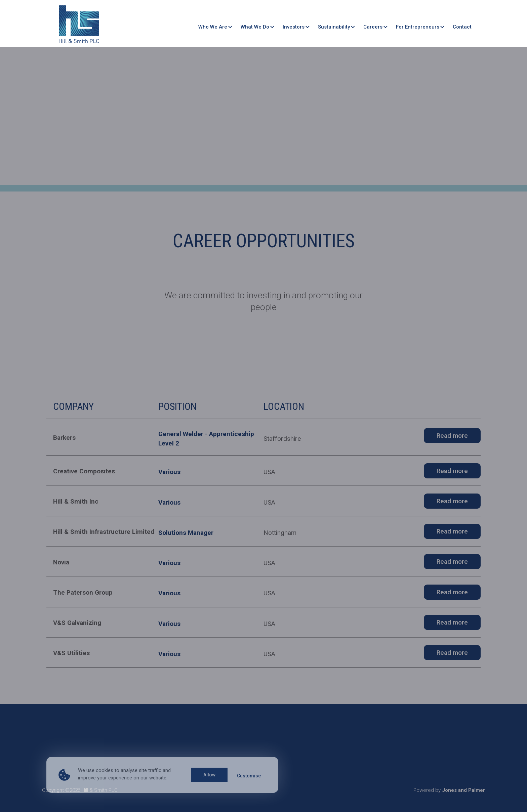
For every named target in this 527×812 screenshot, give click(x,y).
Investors (294, 26)
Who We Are (213, 26)
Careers (373, 26)
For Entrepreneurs (418, 26)
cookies (105, 770)
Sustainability (334, 26)
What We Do (255, 26)
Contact (462, 26)
